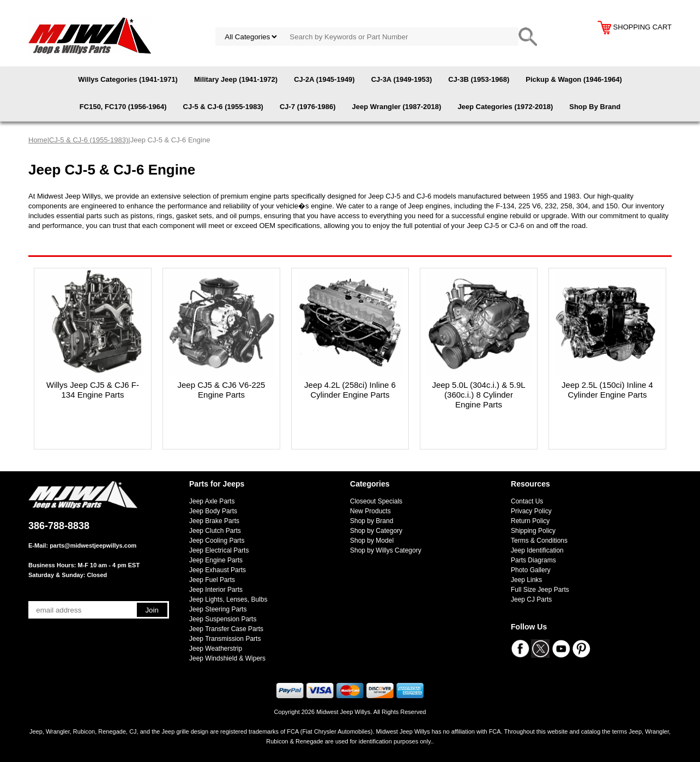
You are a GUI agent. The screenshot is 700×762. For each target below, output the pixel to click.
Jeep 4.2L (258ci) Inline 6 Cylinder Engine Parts (350, 390)
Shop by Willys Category (386, 550)
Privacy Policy (531, 511)
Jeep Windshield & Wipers (227, 658)
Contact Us (527, 501)
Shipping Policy (533, 531)
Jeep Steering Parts (218, 609)
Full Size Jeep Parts (540, 590)
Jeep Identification (537, 550)
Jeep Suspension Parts (223, 619)
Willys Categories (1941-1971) (128, 79)
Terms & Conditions (539, 541)
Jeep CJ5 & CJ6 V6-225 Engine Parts (222, 390)
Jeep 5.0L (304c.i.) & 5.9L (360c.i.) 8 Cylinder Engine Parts (478, 395)
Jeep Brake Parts (214, 521)
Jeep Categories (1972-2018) (505, 107)
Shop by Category (376, 531)
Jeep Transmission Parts (225, 639)
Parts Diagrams (533, 560)
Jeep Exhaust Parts (218, 570)
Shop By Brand (595, 107)
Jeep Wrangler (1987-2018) (397, 107)
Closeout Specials (376, 501)
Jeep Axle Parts (212, 501)
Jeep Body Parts (213, 511)
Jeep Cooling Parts (217, 541)
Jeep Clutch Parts (215, 531)
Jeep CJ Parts (531, 599)
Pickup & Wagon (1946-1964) (574, 79)
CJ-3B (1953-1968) (479, 79)
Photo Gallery (531, 570)
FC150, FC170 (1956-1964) (123, 107)
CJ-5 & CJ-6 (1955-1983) (223, 107)
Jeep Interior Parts (216, 590)
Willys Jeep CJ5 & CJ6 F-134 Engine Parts (93, 390)
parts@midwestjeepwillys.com (93, 545)
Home (38, 140)
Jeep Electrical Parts (219, 550)
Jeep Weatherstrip (216, 649)
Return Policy (530, 521)
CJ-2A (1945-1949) (324, 79)
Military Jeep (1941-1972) (236, 79)
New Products (370, 511)
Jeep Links (526, 580)
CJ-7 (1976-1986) (308, 107)
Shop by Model (372, 541)
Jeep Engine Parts (216, 560)
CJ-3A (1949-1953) (402, 79)
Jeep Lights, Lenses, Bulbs (228, 599)
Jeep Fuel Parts (212, 580)
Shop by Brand (372, 521)
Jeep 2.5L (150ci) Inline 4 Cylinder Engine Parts (607, 390)
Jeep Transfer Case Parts (226, 629)
